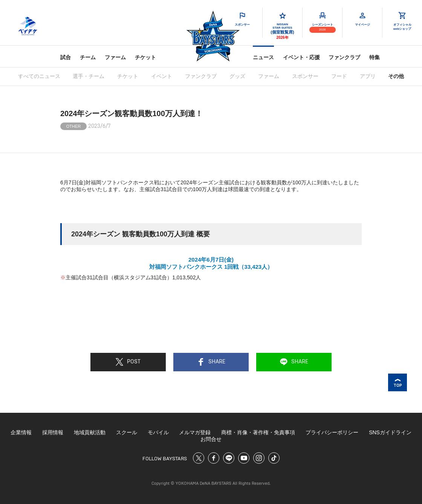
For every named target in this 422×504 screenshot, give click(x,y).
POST (128, 362)
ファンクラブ (344, 57)
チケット (145, 57)
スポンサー (305, 76)
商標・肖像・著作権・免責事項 (258, 432)
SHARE (211, 362)
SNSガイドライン (390, 432)
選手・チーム (89, 76)
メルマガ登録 (195, 432)
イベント (162, 76)
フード (339, 76)
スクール (127, 432)
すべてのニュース (39, 76)
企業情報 (21, 432)
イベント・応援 (301, 57)
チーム (88, 57)
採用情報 (53, 432)
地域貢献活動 (90, 432)
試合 (66, 57)
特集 (375, 57)
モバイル (158, 432)
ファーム (115, 57)
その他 (396, 76)
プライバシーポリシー (332, 432)
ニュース (263, 57)
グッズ (237, 76)
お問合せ (211, 439)
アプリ (368, 76)
